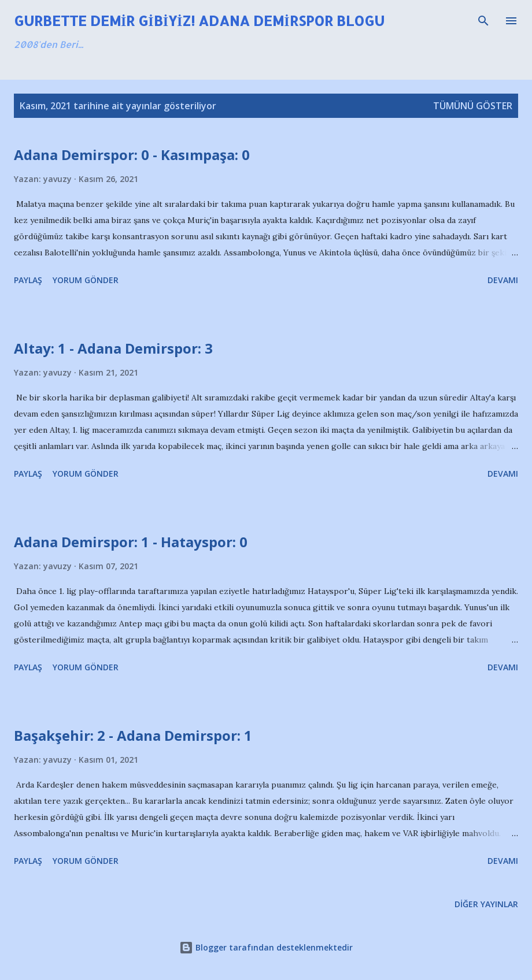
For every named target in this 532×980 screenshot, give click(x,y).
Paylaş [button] (28, 280)
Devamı (503, 280)
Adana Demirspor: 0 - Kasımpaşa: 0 (132, 155)
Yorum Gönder (86, 280)
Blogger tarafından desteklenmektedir (266, 947)
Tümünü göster (473, 106)
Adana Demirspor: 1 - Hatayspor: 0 (131, 542)
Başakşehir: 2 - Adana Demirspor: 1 (133, 735)
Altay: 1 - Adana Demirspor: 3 (113, 348)
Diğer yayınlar (486, 904)
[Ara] (483, 21)
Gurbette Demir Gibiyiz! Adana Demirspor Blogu (199, 21)
